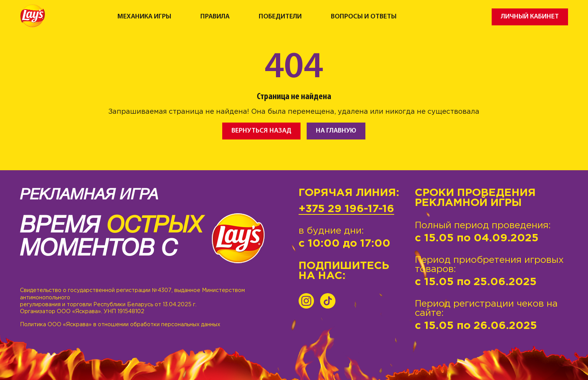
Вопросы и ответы (364, 17)
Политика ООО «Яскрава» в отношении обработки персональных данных (120, 325)
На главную (336, 131)
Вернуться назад (261, 131)
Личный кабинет (530, 17)
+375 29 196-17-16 (346, 209)
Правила (215, 17)
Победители (280, 17)
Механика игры (144, 17)
